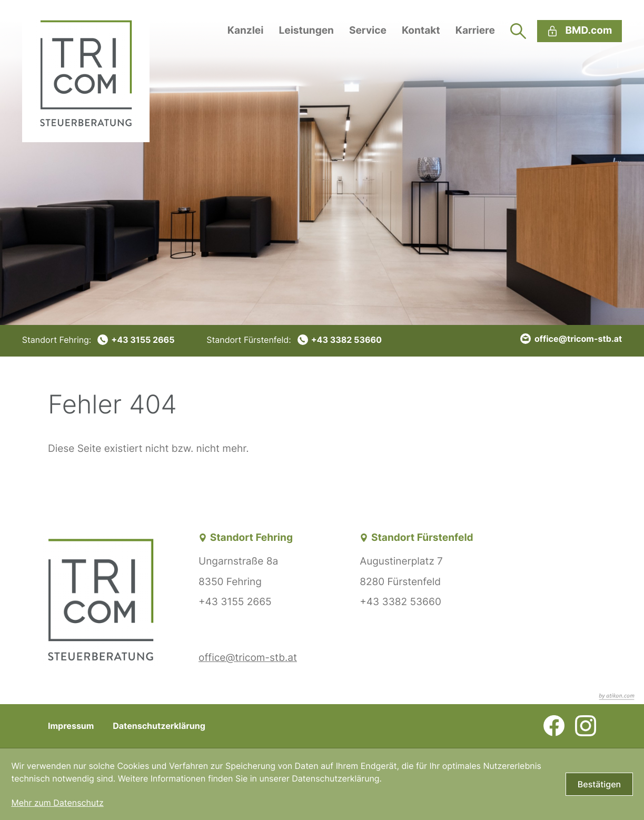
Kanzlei (246, 30)
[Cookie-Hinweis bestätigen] (599, 784)
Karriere (475, 30)
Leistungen (306, 30)
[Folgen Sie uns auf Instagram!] (586, 726)
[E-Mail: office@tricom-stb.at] (571, 339)
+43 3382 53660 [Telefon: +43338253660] (400, 602)
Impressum (71, 726)
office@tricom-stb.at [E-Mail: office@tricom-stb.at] (248, 658)
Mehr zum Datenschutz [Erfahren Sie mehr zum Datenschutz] (57, 803)
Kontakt (421, 30)
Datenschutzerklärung (159, 726)
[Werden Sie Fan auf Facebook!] (554, 726)
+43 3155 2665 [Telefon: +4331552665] (235, 602)
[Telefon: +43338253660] (294, 340)
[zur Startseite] (86, 71)
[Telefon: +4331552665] (98, 340)
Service (368, 30)
